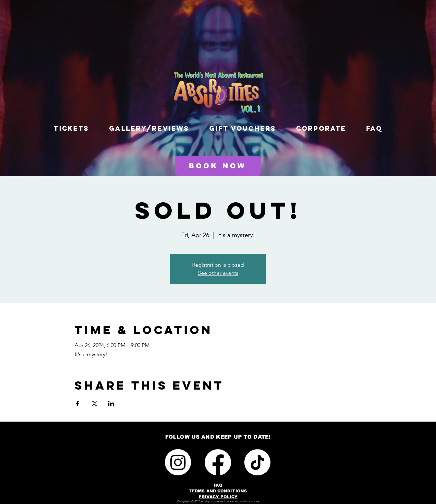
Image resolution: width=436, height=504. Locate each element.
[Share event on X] (95, 404)
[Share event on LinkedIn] (111, 404)
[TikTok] (257, 462)
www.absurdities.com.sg (243, 501)
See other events (218, 273)
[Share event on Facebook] (78, 404)
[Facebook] (218, 462)
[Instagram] (178, 462)
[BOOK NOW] (218, 166)
